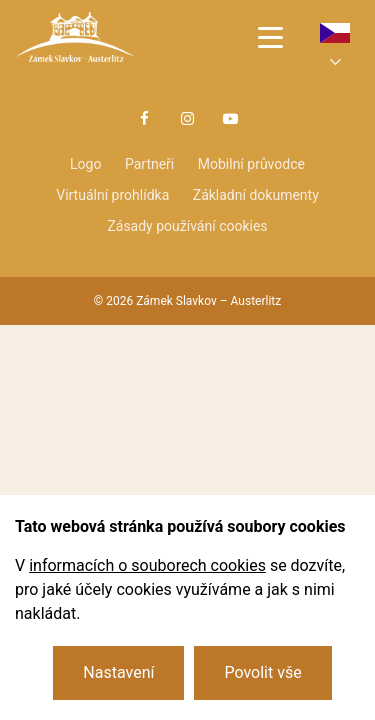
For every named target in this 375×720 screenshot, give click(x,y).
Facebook (144, 119)
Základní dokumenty (256, 195)
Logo (85, 164)
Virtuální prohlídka (112, 195)
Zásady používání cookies (187, 226)
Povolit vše (262, 672)
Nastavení (118, 672)
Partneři (149, 164)
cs (335, 33)
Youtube (231, 119)
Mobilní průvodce (251, 164)
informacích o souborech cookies (147, 565)
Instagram (188, 119)
